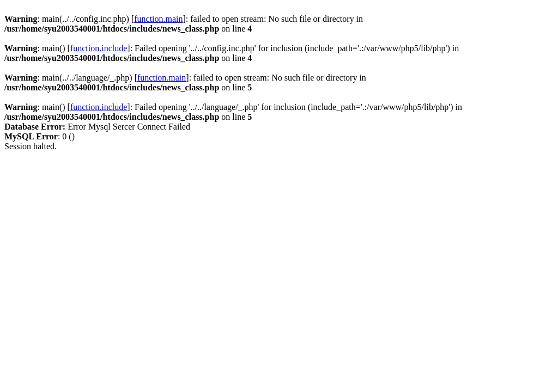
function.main (158, 19)
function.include (99, 48)
